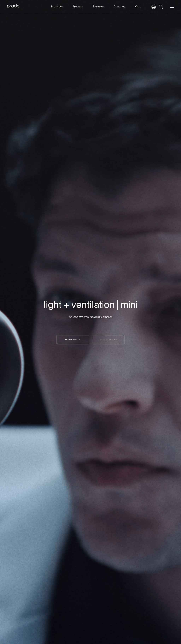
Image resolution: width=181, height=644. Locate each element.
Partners (98, 7)
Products (57, 7)
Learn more (73, 340)
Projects (78, 7)
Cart (138, 7)
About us (119, 7)
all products (109, 340)
